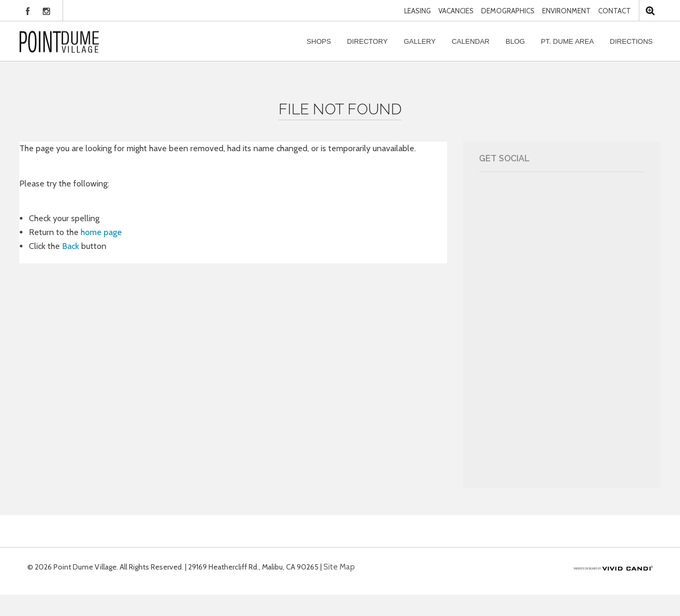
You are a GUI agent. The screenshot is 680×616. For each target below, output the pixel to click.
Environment (566, 11)
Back (71, 246)
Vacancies (456, 11)
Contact (615, 11)
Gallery (420, 41)
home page (101, 232)
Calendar (471, 41)
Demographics (508, 11)
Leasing (418, 11)
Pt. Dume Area (567, 41)
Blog (515, 41)
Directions (631, 41)
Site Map (339, 567)
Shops (319, 41)
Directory (367, 41)
